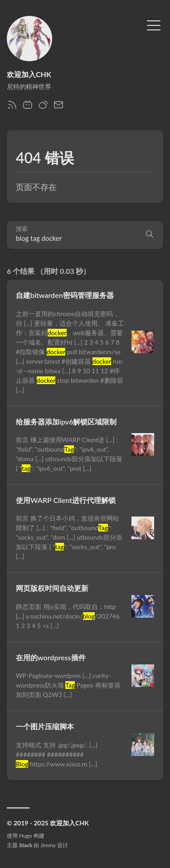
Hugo (26, 836)
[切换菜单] (154, 24)
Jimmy (48, 845)
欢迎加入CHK (29, 74)
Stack (26, 845)
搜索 (22, 229)
